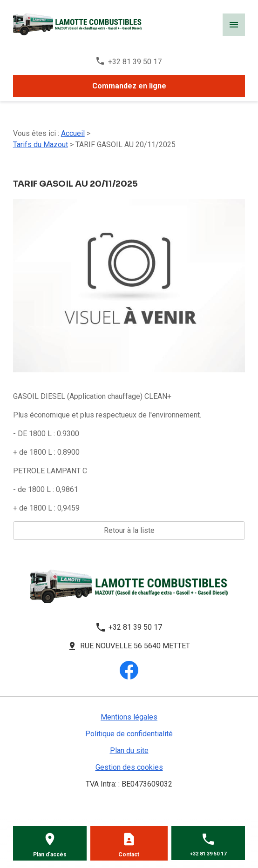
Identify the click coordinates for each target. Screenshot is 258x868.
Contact (129, 855)
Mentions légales (129, 717)
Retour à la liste (129, 530)
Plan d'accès (50, 855)
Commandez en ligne (129, 86)
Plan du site (129, 750)
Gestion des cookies (129, 767)
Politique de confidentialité (129, 734)
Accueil (73, 133)
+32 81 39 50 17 (135, 62)
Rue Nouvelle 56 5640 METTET (135, 646)
